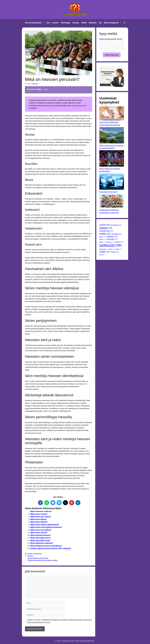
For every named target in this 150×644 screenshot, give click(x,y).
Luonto (55, 23)
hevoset (30, 556)
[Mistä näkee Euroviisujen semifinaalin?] (112, 159)
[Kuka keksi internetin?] (112, 182)
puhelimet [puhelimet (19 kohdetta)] (112, 239)
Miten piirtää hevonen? (41, 535)
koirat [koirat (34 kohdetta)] (105, 234)
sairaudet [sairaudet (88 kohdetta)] (110, 245)
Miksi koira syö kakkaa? (41, 530)
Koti (48, 23)
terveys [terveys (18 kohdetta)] (115, 252)
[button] (124, 23)
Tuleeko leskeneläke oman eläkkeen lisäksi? (43, 560)
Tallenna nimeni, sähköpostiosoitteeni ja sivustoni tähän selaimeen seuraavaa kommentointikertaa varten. (59, 621)
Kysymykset (38, 553)
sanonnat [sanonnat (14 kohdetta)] (104, 249)
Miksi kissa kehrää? (39, 522)
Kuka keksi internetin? (108, 192)
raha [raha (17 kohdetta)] (102, 242)
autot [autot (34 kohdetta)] (105, 225)
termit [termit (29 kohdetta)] (105, 252)
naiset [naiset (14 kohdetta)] (102, 239)
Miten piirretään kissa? (40, 540)
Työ (100, 23)
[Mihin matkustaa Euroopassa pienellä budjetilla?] (112, 136)
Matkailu (93, 23)
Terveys (76, 23)
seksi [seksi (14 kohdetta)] (111, 249)
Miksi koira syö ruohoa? (41, 517)
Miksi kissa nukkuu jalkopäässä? (45, 525)
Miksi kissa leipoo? (38, 519)
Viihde (84, 23)
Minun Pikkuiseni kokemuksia (38, 558)
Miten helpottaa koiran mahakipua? (46, 546)
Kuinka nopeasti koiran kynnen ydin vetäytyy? (51, 548)
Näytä (46, 89)
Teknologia (65, 23)
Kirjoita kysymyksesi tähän (111, 39)
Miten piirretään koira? (40, 538)
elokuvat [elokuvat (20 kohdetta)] (116, 225)
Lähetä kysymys (112, 55)
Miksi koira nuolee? (39, 514)
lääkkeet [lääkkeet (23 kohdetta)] (112, 237)
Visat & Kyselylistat (35, 23)
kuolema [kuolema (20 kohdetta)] (116, 234)
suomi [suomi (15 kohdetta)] (118, 249)
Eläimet (30, 553)
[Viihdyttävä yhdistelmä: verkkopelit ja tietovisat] (112, 201)
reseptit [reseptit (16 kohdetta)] (119, 242)
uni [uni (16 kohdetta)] (102, 255)
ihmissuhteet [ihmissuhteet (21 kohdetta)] (106, 231)
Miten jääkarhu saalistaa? (42, 543)
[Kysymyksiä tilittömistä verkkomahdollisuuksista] (112, 114)
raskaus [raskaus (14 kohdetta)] (110, 242)
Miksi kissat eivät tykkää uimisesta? (46, 527)
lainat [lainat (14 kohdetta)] (102, 237)
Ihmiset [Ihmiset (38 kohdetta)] (106, 228)
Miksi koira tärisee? (39, 532)
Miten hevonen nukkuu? (41, 511)
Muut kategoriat (113, 23)
